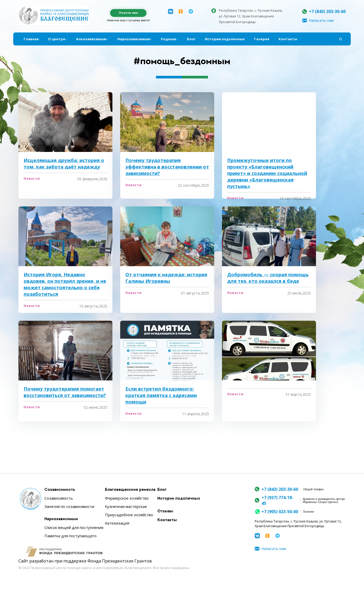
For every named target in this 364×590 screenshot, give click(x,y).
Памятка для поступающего (70, 536)
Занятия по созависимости (69, 506)
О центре (57, 39)
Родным (168, 39)
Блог (191, 39)
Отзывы (165, 511)
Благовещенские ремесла (130, 490)
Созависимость (60, 490)
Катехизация (117, 523)
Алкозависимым (91, 39)
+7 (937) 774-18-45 (277, 500)
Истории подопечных (225, 39)
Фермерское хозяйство (127, 498)
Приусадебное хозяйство (129, 515)
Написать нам (321, 20)
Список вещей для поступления (74, 527)
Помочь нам (128, 13)
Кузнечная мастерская (126, 506)
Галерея (262, 39)
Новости (32, 179)
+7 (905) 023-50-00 (280, 512)
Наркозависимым (134, 39)
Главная (31, 39)
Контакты (288, 39)
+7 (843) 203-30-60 (327, 11)
